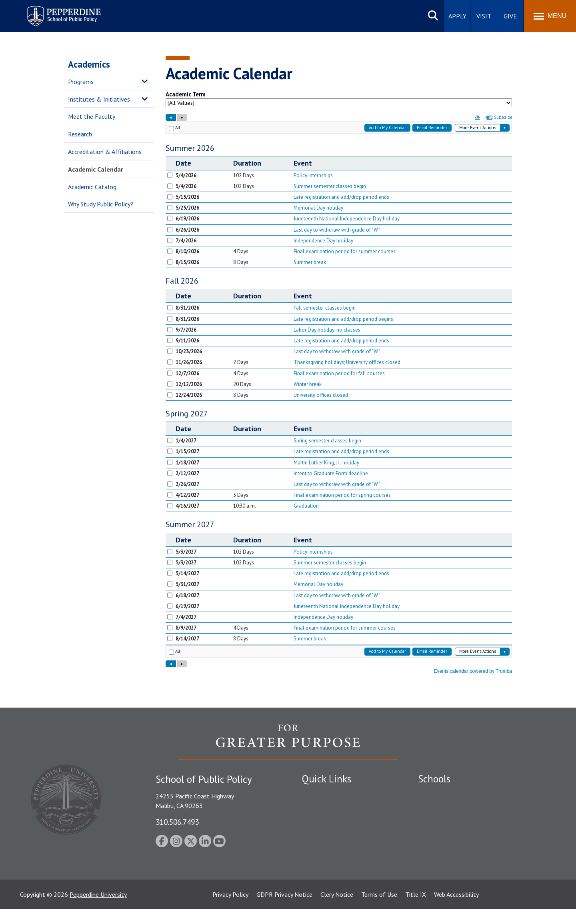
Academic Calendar (96, 169)
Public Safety (320, 794)
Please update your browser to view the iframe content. (339, 101)
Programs (81, 82)
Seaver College (438, 794)
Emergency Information (334, 822)
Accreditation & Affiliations (105, 152)
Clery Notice (337, 909)
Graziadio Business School (453, 822)
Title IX (416, 909)
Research (80, 134)
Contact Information (330, 850)
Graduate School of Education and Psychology (480, 836)
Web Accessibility (456, 909)
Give (510, 16)
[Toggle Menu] (550, 16)
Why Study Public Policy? (101, 204)
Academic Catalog (92, 187)
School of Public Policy (449, 858)
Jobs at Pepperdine (327, 836)
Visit (484, 16)
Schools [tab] (434, 779)
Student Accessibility (330, 808)
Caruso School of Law (448, 808)
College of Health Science (453, 872)
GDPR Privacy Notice (284, 909)
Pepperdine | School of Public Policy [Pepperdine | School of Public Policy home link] (56, 11)
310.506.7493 (177, 822)
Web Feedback (321, 878)
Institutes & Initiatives (99, 99)
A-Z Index (315, 864)
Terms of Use (379, 909)
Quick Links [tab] (327, 779)
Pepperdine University (98, 909)
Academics (89, 64)
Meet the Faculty (92, 116)
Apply (457, 16)
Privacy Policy (230, 909)
